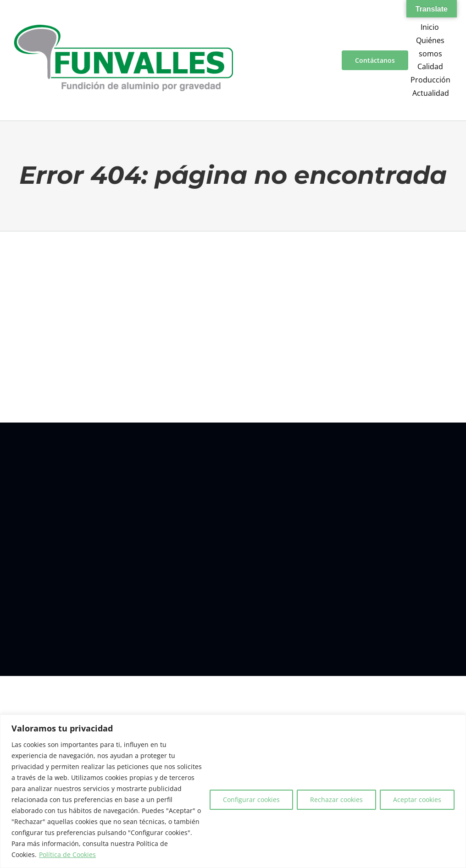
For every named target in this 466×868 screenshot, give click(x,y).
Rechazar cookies (336, 799)
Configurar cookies (251, 799)
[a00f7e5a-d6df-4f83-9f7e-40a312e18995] (123, 28)
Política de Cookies (67, 854)
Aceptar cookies (417, 799)
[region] (233, 791)
